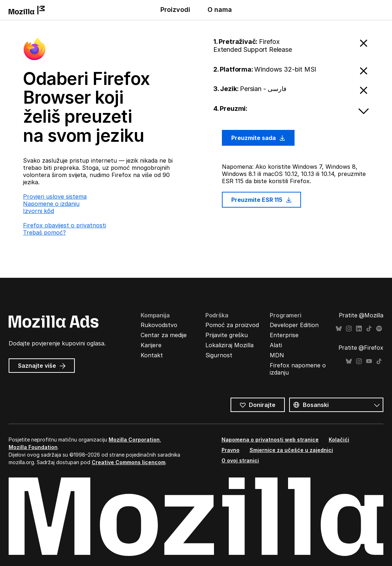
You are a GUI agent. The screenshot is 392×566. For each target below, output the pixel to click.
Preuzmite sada (258, 138)
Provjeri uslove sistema (55, 196)
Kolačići (339, 440)
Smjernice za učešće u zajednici (291, 450)
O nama (220, 10)
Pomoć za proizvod (232, 325)
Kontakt (152, 355)
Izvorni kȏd (38, 211)
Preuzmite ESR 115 (261, 200)
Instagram (349, 329)
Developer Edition (294, 325)
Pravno (231, 450)
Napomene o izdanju (51, 204)
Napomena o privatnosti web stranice (270, 440)
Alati (276, 345)
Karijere (151, 345)
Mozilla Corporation (134, 440)
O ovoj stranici (240, 460)
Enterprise (284, 335)
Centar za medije (164, 335)
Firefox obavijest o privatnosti (65, 225)
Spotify (379, 329)
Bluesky (339, 329)
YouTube (369, 361)
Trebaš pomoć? (44, 232)
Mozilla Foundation (33, 447)
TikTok (369, 329)
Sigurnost (219, 355)
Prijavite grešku (227, 335)
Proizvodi (175, 10)
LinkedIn (359, 329)
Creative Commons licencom (129, 462)
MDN (277, 355)
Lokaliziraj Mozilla (229, 345)
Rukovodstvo (159, 325)
